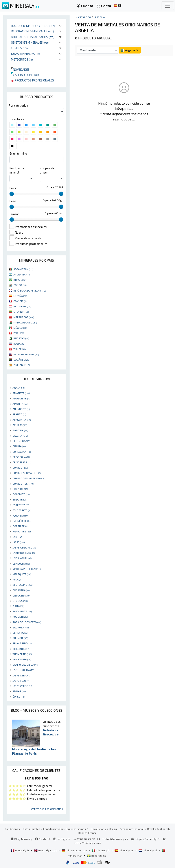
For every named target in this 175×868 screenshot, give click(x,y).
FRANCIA (20, 301)
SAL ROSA (21, 627)
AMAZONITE (22, 398)
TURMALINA (22, 654)
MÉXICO (20, 328)
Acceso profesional (132, 829)
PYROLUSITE (22, 611)
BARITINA (20, 430)
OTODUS (20, 601)
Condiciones (12, 829)
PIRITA (18, 606)
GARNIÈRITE (22, 521)
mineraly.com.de (75, 850)
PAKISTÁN (21, 338)
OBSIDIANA (21, 590)
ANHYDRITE (21, 409)
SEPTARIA (20, 633)
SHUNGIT (20, 638)
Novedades (20, 69)
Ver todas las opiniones (47, 809)
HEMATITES (22, 531)
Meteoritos (22, 59)
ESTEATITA (21, 505)
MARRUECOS (24, 317)
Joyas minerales (26, 54)
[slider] (12, 194)
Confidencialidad (53, 829)
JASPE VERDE (22, 686)
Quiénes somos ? (77, 829)
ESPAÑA (20, 296)
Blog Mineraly (22, 839)
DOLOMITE (21, 494)
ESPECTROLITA (23, 670)
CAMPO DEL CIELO (25, 665)
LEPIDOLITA (21, 563)
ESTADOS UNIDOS (26, 354)
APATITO (19, 414)
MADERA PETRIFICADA (27, 569)
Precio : (14, 188)
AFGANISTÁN (23, 269)
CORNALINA (22, 452)
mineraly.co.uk (46, 850)
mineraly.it (101, 850)
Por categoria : (18, 105)
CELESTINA (21, 441)
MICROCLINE (23, 585)
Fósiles (20, 48)
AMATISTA (21, 393)
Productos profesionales (32, 80)
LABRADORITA (24, 553)
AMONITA (20, 404)
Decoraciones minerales (32, 31)
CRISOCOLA (21, 457)
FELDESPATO (22, 510)
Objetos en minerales (30, 42)
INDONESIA (22, 306)
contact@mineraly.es (115, 839)
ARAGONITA (22, 420)
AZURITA (20, 425)
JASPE (19, 542)
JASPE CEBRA (22, 675)
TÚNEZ (19, 349)
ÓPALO (18, 696)
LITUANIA (21, 312)
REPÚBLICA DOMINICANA (30, 290)
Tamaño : (15, 214)
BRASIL (20, 280)
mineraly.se (97, 855)
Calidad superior (25, 75)
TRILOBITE (21, 649)
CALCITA (20, 436)
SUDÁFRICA (22, 360)
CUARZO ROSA (23, 484)
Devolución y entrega (104, 829)
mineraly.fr (20, 850)
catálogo (85, 17)
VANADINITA (22, 659)
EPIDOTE (20, 499)
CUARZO (20, 467)
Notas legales (31, 829)
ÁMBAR (19, 691)
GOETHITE (21, 526)
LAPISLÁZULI (22, 558)
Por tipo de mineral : (17, 170)
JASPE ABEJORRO (25, 547)
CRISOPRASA (22, 462)
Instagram (62, 839)
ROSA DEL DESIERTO (27, 622)
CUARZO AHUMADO (27, 473)
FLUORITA (20, 515)
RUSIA (19, 344)
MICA (17, 579)
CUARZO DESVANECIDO (28, 478)
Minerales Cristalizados (33, 37)
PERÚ (19, 333)
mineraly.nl (148, 850)
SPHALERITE (22, 643)
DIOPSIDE (20, 489)
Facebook (43, 839)
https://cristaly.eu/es (88, 843)
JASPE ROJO (21, 681)
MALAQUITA (22, 574)
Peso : (13, 201)
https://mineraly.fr (148, 839)
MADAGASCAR (25, 322)
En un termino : (19, 153)
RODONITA (21, 617)
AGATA (18, 388)
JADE (18, 537)
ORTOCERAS (22, 595)
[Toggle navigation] (168, 6)
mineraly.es (124, 850)
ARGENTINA (22, 274)
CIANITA (19, 446)
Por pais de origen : (47, 170)
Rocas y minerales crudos (34, 26)
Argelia (100, 17)
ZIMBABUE (22, 365)
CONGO (20, 285)
